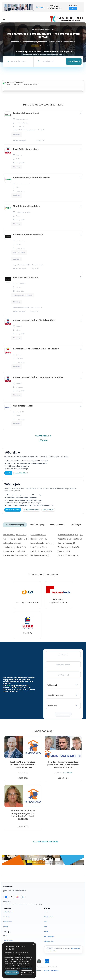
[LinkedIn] (23, 897)
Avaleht (46, 912)
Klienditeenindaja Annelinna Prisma (32, 178)
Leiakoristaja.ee (8, 904)
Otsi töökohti (74, 61)
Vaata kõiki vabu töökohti (43, 436)
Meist (46, 927)
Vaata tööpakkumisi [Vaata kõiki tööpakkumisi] (22, 473)
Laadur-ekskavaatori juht (26, 113)
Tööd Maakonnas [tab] (58, 525)
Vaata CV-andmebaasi (31, 510)
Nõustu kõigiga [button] (12, 972)
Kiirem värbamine (8, 922)
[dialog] (19, 960)
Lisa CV (8, 473)
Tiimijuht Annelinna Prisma (27, 206)
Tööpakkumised (48, 917)
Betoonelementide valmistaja (28, 235)
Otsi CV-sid (6, 917)
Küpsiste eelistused (51, 971)
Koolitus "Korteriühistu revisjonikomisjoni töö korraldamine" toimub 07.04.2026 (23, 815)
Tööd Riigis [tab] (76, 525)
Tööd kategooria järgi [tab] (15, 525)
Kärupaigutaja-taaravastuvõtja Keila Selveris (36, 349)
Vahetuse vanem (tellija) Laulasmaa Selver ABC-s (38, 377)
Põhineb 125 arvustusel (43, 46)
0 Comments (68, 773)
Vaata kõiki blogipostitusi (44, 842)
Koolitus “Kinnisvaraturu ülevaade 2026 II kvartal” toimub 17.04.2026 (23, 765)
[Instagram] (17, 897)
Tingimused (38, 971)
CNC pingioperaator (23, 406)
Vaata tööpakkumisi (8, 941)
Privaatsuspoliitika (49, 941)
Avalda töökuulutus (13, 510)
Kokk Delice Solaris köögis (26, 149)
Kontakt (46, 931)
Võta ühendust (48, 510)
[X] (12, 897)
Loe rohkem (23, 778)
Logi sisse (6, 927)
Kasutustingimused (49, 936)
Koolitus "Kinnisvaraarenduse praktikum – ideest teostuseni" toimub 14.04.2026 (63, 765)
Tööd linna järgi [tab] (37, 525)
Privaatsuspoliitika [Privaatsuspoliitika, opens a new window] (26, 968)
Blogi (46, 922)
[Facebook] (6, 897)
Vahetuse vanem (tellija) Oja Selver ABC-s (34, 320)
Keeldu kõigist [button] (27, 972)
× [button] (33, 945)
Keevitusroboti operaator (26, 277)
